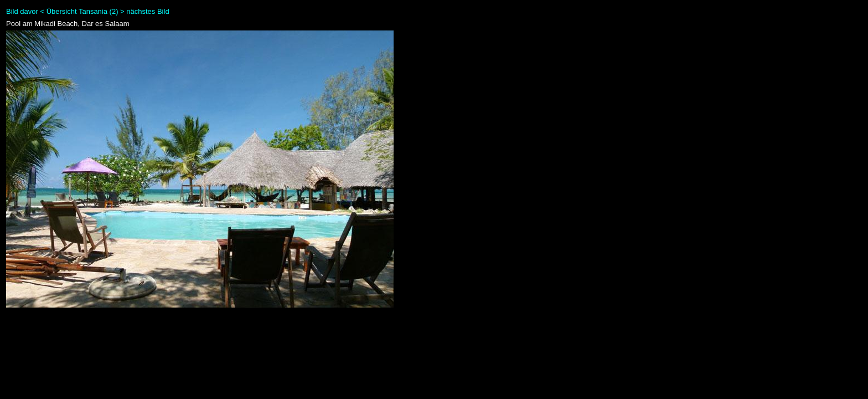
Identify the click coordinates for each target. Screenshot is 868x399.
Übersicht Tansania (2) (82, 11)
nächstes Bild (148, 11)
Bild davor (22, 11)
